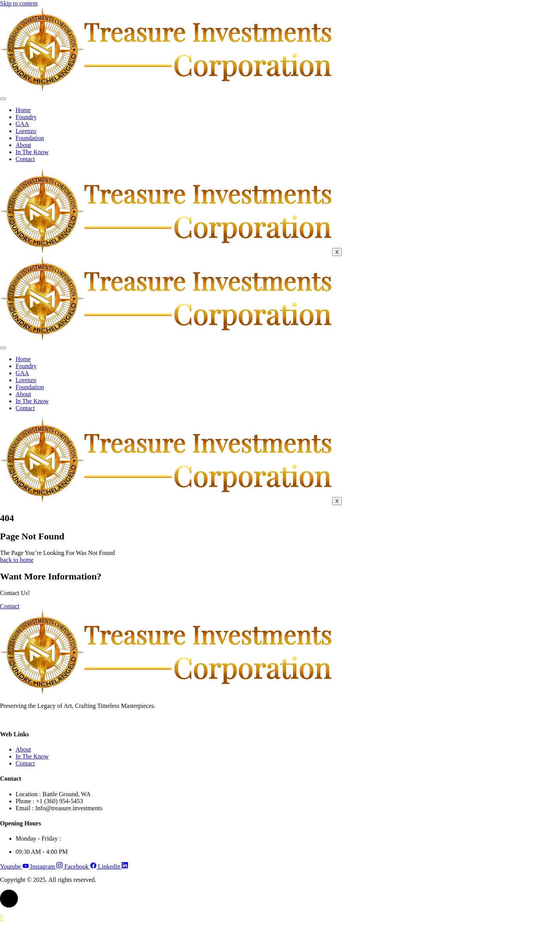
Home (23, 110)
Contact (25, 159)
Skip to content (19, 3)
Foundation (30, 138)
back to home (17, 560)
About (23, 145)
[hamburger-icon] (3, 99)
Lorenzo (26, 131)
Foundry (26, 117)
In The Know (32, 152)
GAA (22, 124)
